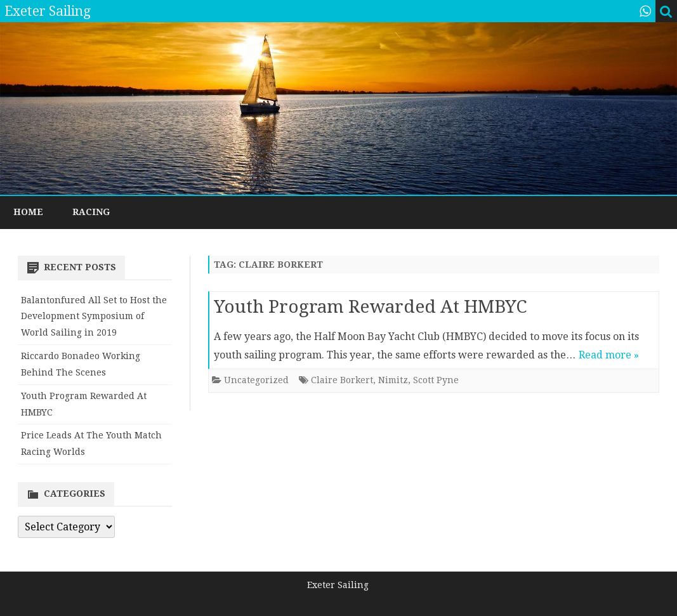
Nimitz (393, 380)
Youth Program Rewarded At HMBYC (370, 307)
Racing (91, 212)
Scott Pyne (436, 380)
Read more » (609, 355)
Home (28, 212)
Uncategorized (256, 380)
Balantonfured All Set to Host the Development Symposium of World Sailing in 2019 (94, 317)
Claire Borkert (342, 380)
